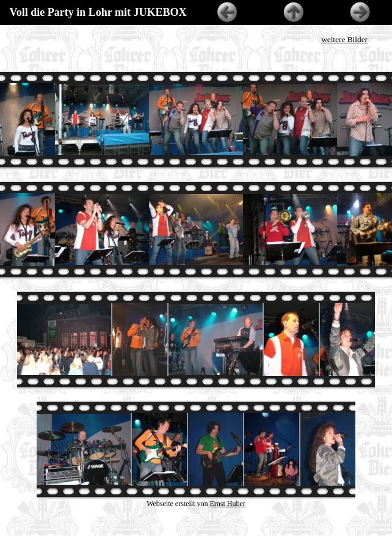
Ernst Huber (228, 504)
